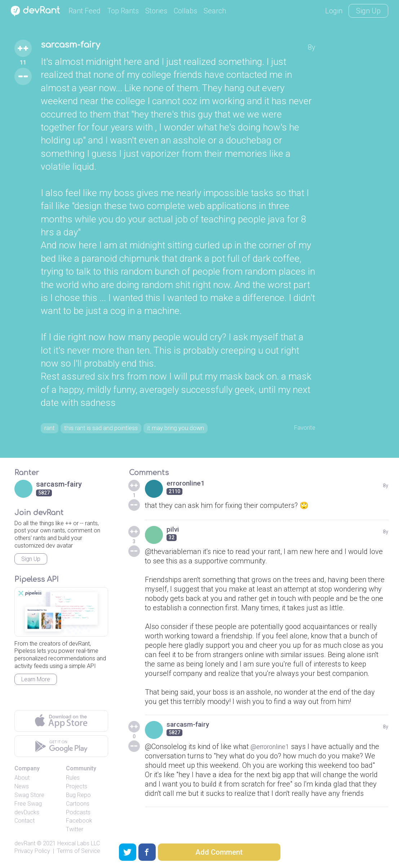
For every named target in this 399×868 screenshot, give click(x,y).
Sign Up (368, 11)
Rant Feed (85, 11)
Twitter (75, 831)
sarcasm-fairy (77, 46)
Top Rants (123, 11)
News (22, 789)
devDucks (27, 814)
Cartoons (78, 806)
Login (334, 11)
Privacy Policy (32, 853)
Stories (156, 11)
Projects (77, 789)
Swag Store (29, 797)
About (22, 780)
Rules (73, 780)
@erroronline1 (273, 749)
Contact (25, 823)
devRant (25, 845)
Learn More (36, 681)
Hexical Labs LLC (79, 845)
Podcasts (78, 814)
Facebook (79, 823)
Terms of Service (79, 853)
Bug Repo (78, 797)
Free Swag (28, 806)
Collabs (185, 11)
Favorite (303, 428)
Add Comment (219, 852)
